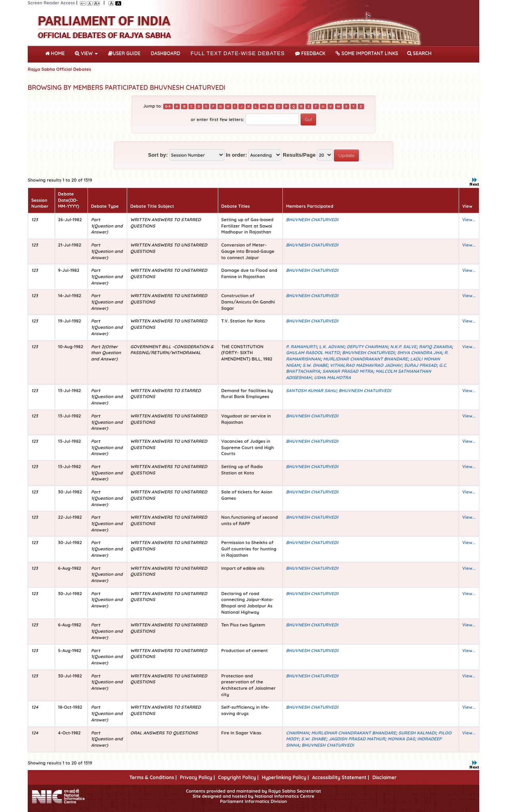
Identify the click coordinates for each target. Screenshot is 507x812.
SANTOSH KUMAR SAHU (311, 391)
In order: (236, 155)
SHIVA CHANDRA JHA (419, 353)
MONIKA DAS (401, 739)
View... (469, 220)
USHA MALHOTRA (333, 378)
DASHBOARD (166, 53)
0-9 (168, 106)
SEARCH (419, 53)
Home (56, 53)
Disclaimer (384, 777)
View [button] (86, 53)
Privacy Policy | (197, 777)
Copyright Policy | (238, 777)
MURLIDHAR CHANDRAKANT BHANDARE (366, 359)
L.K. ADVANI (332, 347)
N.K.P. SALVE (403, 347)
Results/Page (299, 155)
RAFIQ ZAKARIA (435, 347)
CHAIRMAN (297, 733)
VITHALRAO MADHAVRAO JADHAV (366, 365)
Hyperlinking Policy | (285, 777)
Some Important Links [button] (367, 53)
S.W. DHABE (315, 365)
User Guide (124, 53)
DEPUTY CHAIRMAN (367, 347)
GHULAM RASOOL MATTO (313, 353)
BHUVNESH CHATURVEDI (312, 220)
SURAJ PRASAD (420, 365)
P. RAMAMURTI (301, 347)
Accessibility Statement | (341, 777)
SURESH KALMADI (417, 733)
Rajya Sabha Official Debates (59, 69)
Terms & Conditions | (153, 777)
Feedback (310, 53)
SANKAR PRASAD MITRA (348, 371)
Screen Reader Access (51, 3)
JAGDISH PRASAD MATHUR (357, 739)
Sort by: (158, 155)
